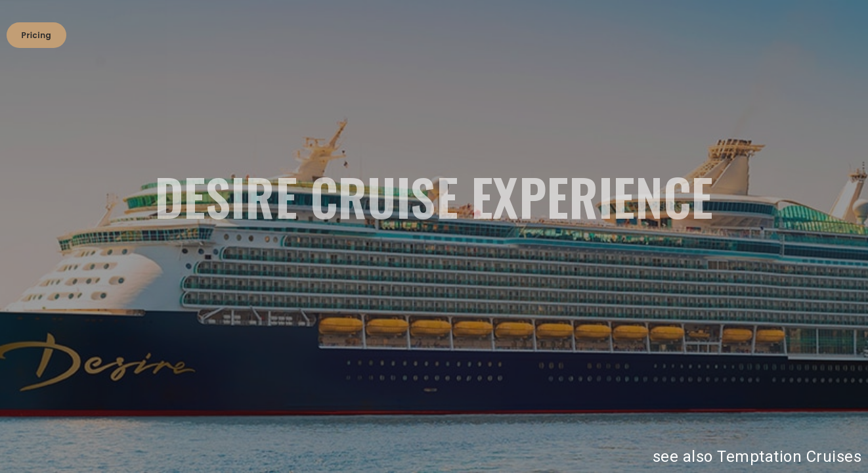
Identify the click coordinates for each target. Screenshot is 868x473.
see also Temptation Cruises (757, 457)
